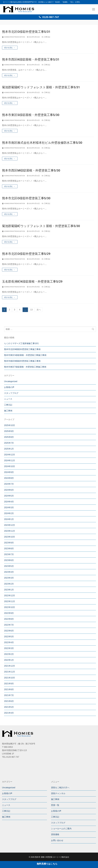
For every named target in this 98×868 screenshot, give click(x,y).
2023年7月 (9, 554)
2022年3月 (9, 648)
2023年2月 (9, 584)
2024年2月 (9, 513)
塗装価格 (55, 834)
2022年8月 (9, 619)
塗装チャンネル (58, 793)
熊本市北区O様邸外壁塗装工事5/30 (26, 198)
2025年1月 (9, 449)
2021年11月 (10, 672)
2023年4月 (9, 572)
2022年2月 (9, 654)
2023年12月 (10, 525)
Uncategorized (11, 381)
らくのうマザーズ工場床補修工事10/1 (21, 343)
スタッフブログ (11, 393)
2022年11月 (10, 601)
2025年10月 (10, 425)
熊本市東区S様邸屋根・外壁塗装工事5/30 (31, 115)
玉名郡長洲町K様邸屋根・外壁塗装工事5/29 (32, 282)
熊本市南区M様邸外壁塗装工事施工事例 (22, 361)
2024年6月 (9, 490)
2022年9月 (9, 613)
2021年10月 (10, 678)
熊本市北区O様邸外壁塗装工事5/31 (26, 32)
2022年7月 (9, 625)
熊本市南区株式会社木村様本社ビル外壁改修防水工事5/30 (42, 143)
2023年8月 (9, 549)
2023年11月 (10, 531)
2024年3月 (9, 508)
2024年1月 (9, 519)
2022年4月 (9, 642)
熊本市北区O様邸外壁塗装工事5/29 (26, 254)
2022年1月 (9, 660)
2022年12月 (10, 596)
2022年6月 (9, 631)
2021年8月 (9, 689)
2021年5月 (9, 707)
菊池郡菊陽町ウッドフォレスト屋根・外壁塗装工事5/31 (41, 87)
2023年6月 (9, 560)
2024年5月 (9, 496)
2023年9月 (9, 543)
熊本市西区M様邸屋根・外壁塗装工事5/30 (31, 170)
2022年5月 (9, 637)
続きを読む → (10, 48)
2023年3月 (9, 578)
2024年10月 (10, 466)
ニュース (8, 399)
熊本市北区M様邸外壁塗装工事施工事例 (22, 349)
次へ (39, 310)
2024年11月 (10, 460)
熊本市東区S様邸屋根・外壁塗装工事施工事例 (25, 355)
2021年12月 (10, 666)
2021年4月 (9, 713)
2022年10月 (10, 607)
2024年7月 (9, 484)
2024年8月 (9, 478)
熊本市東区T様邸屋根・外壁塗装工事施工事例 (25, 367)
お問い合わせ (57, 840)
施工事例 (8, 411)
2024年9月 (9, 472)
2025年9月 (9, 431)
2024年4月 (9, 502)
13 (31, 310)
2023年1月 (9, 590)
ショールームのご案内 (61, 829)
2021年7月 (9, 695)
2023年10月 (10, 537)
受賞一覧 (55, 805)
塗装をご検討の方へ (60, 788)
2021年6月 (9, 701)
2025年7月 (9, 443)
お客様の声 (9, 387)
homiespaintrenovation (14, 37)
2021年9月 (9, 684)
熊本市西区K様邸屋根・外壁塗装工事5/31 (31, 59)
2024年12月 (10, 455)
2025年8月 (9, 437)
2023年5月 (9, 566)
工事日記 (46, 37)
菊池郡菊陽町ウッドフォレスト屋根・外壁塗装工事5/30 (41, 226)
